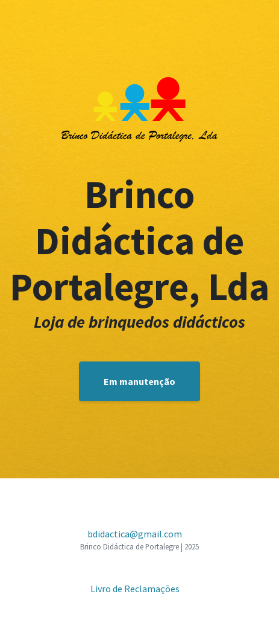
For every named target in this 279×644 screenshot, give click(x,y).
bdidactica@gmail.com (135, 534)
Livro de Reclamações (135, 589)
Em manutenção (139, 381)
